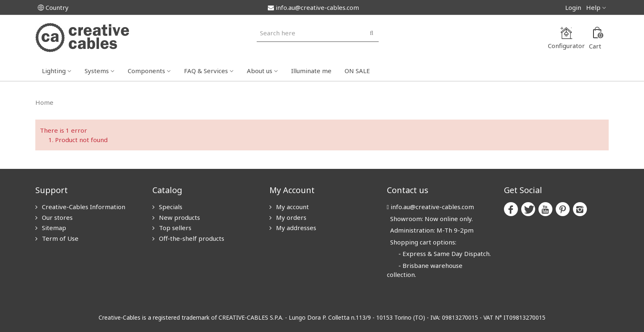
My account (292, 207)
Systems (97, 71)
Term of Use (59, 238)
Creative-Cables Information (83, 207)
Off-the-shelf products (191, 238)
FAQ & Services (206, 71)
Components (146, 71)
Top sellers (174, 228)
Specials (170, 207)
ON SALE (357, 71)
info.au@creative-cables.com (313, 7)
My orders (290, 217)
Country (53, 7)
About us (260, 71)
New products (179, 217)
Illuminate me (311, 71)
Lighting (54, 71)
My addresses (295, 228)
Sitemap (53, 228)
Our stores (56, 217)
